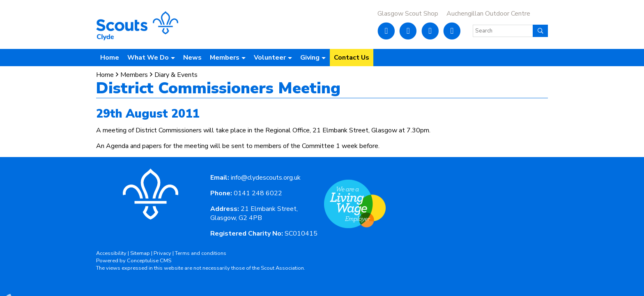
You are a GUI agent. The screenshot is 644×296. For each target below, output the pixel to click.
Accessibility (111, 253)
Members (134, 75)
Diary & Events (176, 75)
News (192, 58)
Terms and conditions (201, 253)
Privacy (162, 253)
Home (110, 58)
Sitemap (140, 253)
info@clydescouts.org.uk (266, 178)
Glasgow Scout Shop (408, 14)
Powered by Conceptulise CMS (134, 261)
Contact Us (352, 58)
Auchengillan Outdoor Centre (488, 14)
